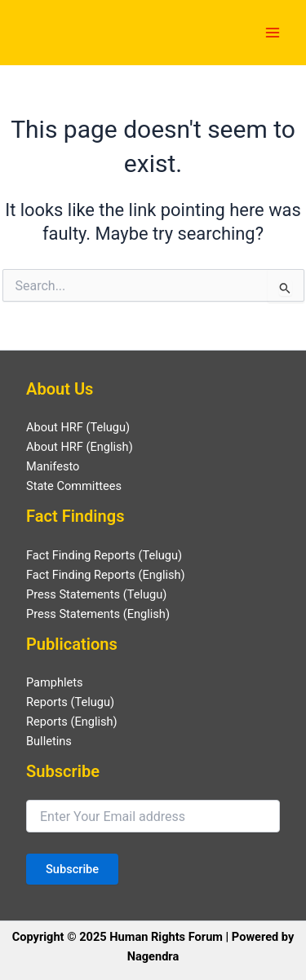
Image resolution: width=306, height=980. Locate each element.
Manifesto (53, 466)
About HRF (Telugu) (78, 427)
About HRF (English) (80, 447)
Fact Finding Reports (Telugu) (104, 555)
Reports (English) (72, 722)
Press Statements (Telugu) (96, 594)
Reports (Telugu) (70, 702)
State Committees (74, 486)
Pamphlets (55, 682)
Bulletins (49, 741)
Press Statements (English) (98, 614)
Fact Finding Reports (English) (106, 575)
